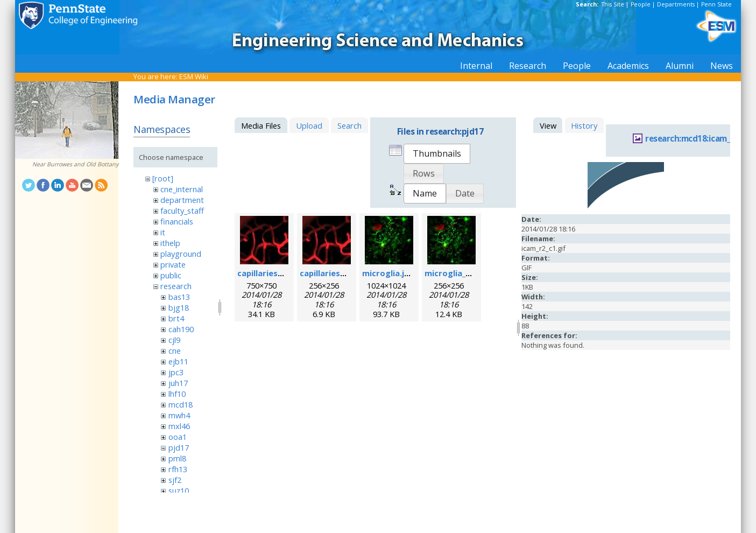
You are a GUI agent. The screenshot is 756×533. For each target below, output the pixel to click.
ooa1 (178, 437)
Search (349, 125)
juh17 (178, 383)
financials (177, 221)
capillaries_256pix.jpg (341, 273)
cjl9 (174, 340)
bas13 (179, 297)
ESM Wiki (194, 76)
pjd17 (179, 447)
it (163, 232)
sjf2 (175, 480)
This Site (613, 4)
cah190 (181, 329)
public (171, 275)
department (182, 200)
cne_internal (182, 189)
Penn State (716, 4)
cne (175, 350)
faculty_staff (182, 211)
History (584, 125)
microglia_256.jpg (459, 273)
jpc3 (176, 372)
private (173, 264)
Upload (309, 125)
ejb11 (178, 361)
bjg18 (179, 307)
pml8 (177, 458)
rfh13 (178, 469)
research (176, 286)
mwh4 (179, 415)
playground (181, 254)
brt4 (176, 318)
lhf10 (177, 394)
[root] (163, 178)
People (641, 4)
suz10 (179, 490)
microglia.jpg (388, 273)
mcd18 (181, 404)
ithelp (170, 243)
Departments (676, 4)
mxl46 (179, 426)
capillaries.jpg (265, 273)
